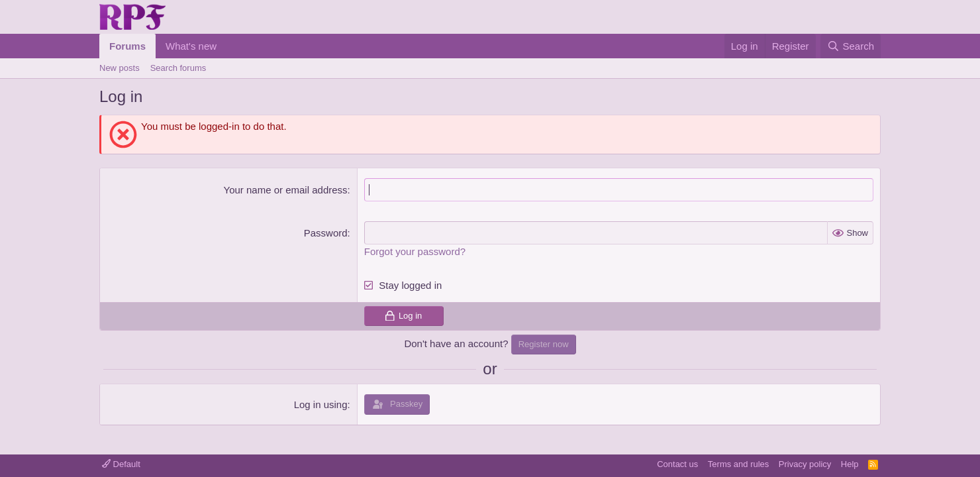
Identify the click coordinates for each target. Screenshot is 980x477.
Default (121, 464)
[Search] (851, 46)
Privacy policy (805, 464)
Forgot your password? (415, 251)
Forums (127, 46)
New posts (120, 68)
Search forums (178, 68)
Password (326, 233)
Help (850, 464)
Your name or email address (286, 190)
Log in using (321, 404)
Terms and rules (738, 464)
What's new (191, 46)
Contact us (677, 464)
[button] (227, 46)
